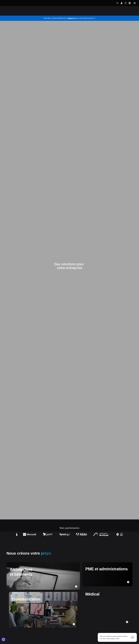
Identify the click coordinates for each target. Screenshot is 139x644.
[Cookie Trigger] (3, 639)
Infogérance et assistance (80, 13)
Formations (99, 13)
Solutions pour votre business (21, 13)
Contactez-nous (127, 13)
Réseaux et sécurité (58, 13)
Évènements (112, 13)
